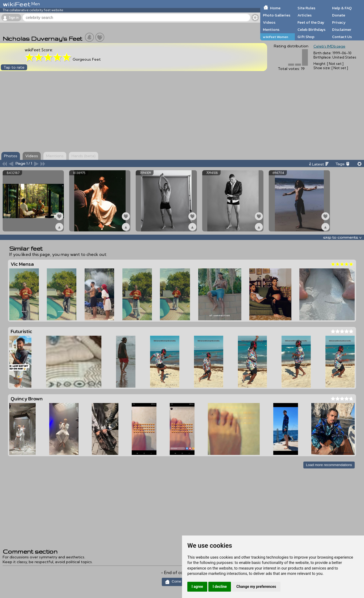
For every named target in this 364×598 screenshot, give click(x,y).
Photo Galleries (277, 15)
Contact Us (342, 37)
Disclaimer (342, 30)
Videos (269, 22)
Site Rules (306, 8)
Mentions (271, 30)
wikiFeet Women (276, 37)
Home (275, 8)
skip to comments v (342, 237)
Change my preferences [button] (256, 587)
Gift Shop (306, 37)
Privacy (339, 22)
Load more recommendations (329, 465)
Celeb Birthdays (311, 30)
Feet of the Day (311, 22)
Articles (305, 15)
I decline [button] (220, 587)
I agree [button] (197, 587)
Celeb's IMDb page (329, 46)
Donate (339, 15)
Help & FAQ (342, 8)
